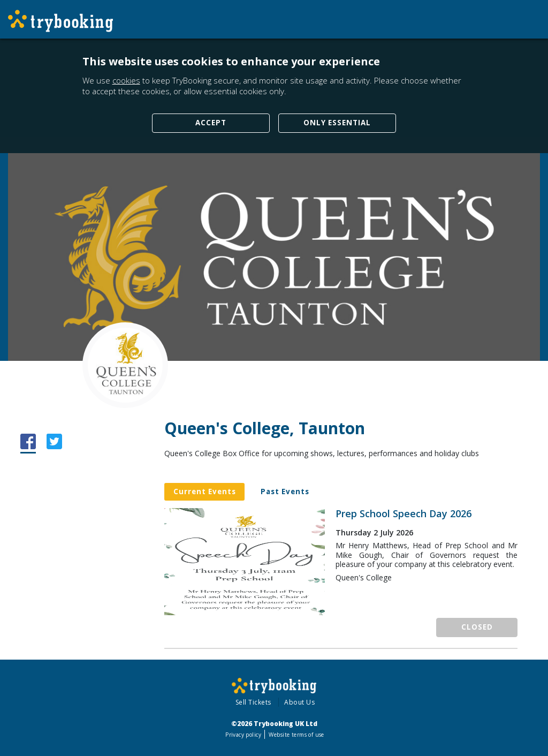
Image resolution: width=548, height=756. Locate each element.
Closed (477, 627)
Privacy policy (243, 735)
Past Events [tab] (285, 492)
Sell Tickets (253, 702)
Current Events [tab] (205, 492)
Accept (211, 123)
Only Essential (337, 123)
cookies (126, 80)
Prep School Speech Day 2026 (404, 514)
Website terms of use (296, 735)
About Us (299, 702)
